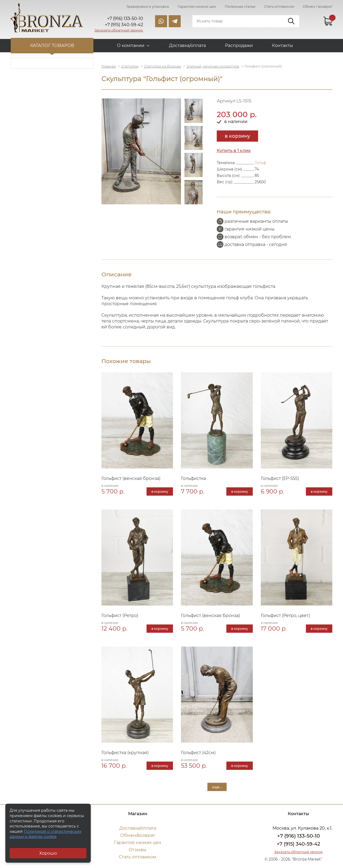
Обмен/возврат (138, 835)
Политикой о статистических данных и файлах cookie (46, 834)
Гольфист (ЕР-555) (280, 478)
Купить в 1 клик (234, 151)
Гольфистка (193, 478)
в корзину (237, 136)
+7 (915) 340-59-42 (298, 844)
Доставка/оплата (187, 45)
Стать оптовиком (279, 6)
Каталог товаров (52, 45)
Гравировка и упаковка (148, 6)
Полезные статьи (240, 6)
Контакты (283, 45)
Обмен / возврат (318, 6)
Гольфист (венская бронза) (131, 478)
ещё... (217, 787)
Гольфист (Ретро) (120, 616)
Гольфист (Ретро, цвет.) (285, 616)
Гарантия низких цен (197, 6)
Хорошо (48, 853)
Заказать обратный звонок (119, 30)
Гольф (260, 163)
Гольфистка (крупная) (125, 753)
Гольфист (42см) (198, 753)
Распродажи (239, 45)
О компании (131, 45)
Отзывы (138, 850)
